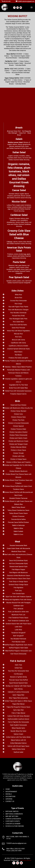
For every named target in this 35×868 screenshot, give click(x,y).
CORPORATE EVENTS (13, 821)
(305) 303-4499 (7, 1)
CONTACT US (10, 801)
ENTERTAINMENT (11, 792)
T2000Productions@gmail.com (26, 1)
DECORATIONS (10, 796)
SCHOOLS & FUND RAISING (15, 826)
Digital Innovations (25, 860)
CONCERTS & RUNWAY (13, 824)
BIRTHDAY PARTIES (12, 811)
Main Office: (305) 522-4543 (15, 849)
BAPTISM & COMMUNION (14, 814)
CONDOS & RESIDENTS (13, 819)
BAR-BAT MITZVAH (12, 816)
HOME (8, 789)
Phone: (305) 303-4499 (14, 851)
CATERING (9, 799)
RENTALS (9, 794)
